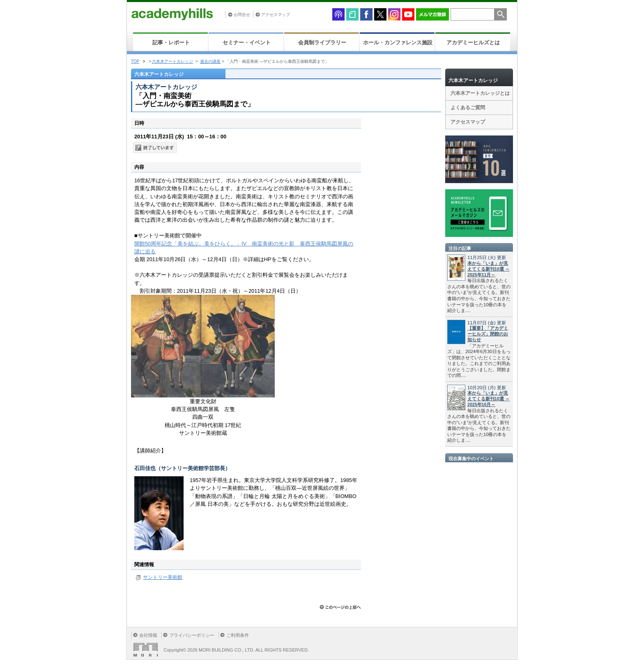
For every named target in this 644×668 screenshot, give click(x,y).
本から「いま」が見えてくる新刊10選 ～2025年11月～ (489, 269)
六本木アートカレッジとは (480, 93)
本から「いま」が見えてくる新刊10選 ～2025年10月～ (489, 399)
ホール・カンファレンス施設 (398, 42)
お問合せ (242, 15)
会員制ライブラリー (322, 42)
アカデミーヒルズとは (473, 42)
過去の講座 (210, 61)
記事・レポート (171, 42)
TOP (135, 61)
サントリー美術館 (163, 577)
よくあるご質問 (468, 108)
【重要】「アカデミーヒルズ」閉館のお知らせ (488, 334)
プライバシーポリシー (192, 635)
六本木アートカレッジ (172, 61)
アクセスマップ (276, 15)
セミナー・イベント (247, 42)
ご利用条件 (238, 635)
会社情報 (148, 635)
